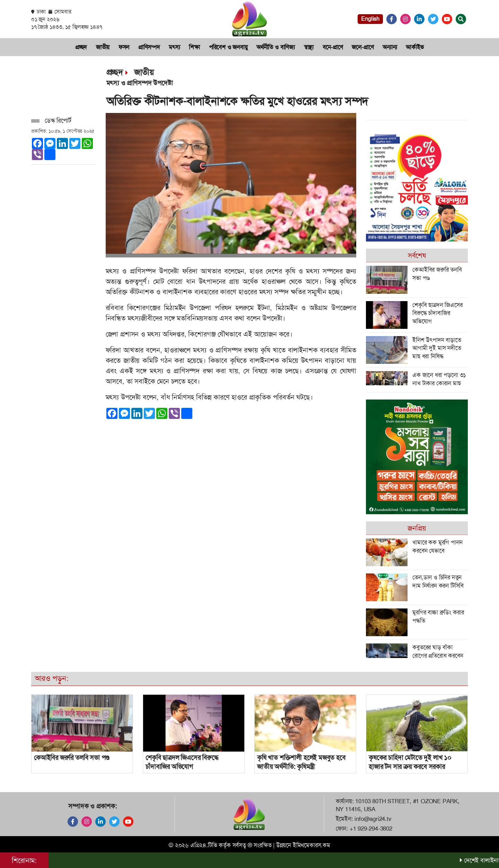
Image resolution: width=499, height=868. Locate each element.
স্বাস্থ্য (309, 47)
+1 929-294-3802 (371, 828)
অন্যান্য (390, 47)
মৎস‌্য (174, 47)
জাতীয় (103, 47)
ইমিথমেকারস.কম (312, 845)
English (370, 19)
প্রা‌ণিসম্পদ (149, 47)
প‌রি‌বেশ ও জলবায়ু (228, 47)
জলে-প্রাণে (363, 47)
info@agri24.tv (373, 819)
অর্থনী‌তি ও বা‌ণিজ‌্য (276, 47)
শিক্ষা (194, 47)
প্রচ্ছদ (81, 47)
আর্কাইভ (415, 47)
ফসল (124, 47)
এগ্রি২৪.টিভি (204, 845)
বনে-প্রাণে (333, 47)
